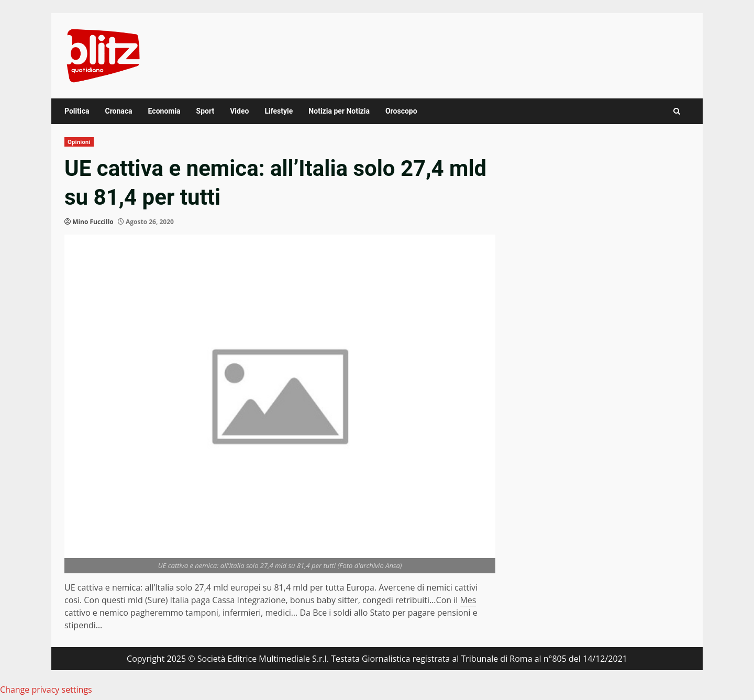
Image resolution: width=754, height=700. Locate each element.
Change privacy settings (46, 690)
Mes (468, 600)
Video (239, 111)
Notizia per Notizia (339, 111)
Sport (206, 111)
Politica (77, 111)
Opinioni (79, 142)
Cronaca (118, 111)
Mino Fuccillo (93, 222)
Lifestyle (279, 111)
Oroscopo (401, 111)
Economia (164, 111)
